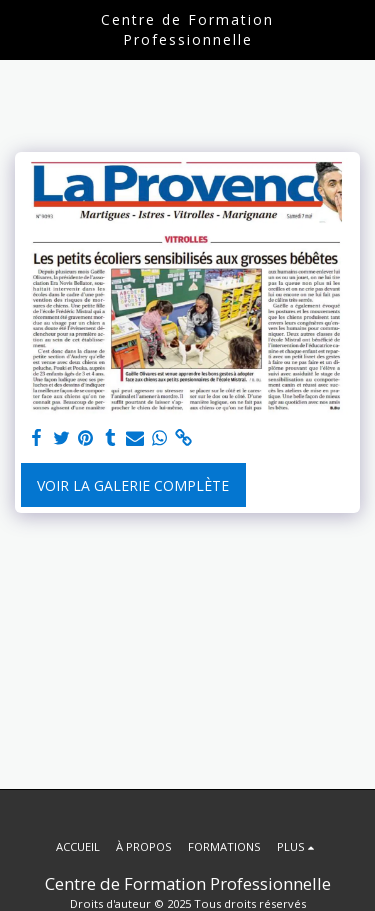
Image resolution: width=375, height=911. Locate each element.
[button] (22, 28)
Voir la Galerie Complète (133, 485)
